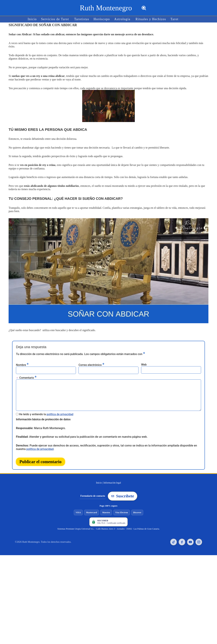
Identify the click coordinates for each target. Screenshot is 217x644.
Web (144, 359)
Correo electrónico (91, 360)
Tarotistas (82, 19)
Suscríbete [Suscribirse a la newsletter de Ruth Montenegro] (123, 490)
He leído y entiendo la (46, 409)
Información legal (112, 477)
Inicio (33, 19)
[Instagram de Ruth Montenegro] (199, 536)
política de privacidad (60, 409)
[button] (179, 19)
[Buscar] (144, 8)
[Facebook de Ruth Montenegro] (182, 536)
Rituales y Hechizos (150, 19)
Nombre (22, 360)
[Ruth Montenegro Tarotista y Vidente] (106, 8)
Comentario (28, 372)
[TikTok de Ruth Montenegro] (174, 536)
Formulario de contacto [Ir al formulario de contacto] (93, 490)
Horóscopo (102, 19)
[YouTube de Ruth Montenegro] (190, 536)
